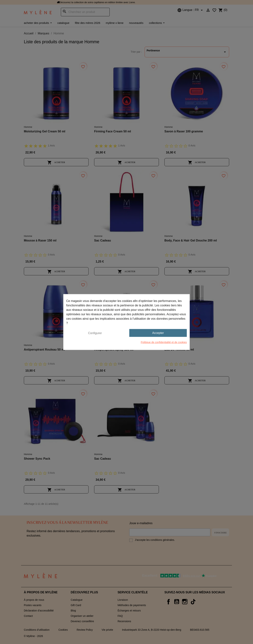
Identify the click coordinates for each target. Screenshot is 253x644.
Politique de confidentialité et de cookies (164, 342)
